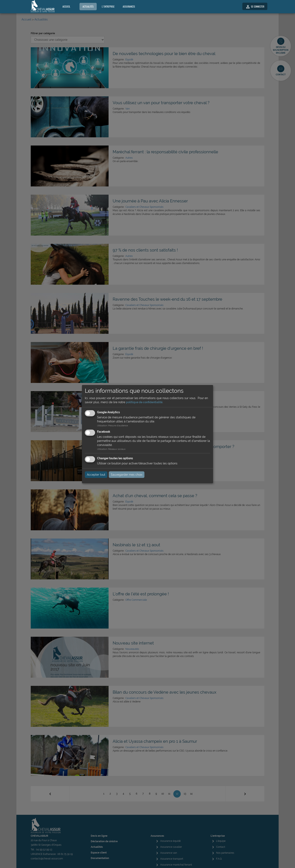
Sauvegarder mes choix (127, 475)
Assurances (129, 7)
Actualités (88, 7)
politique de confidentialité (144, 402)
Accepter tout (96, 475)
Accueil (66, 7)
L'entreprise (108, 7)
